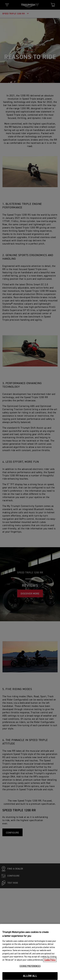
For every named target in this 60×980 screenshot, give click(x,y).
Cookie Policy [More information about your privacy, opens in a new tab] (50, 971)
